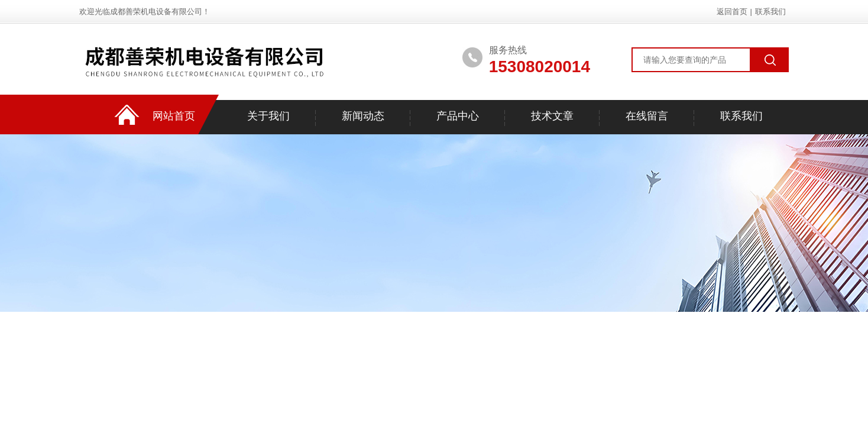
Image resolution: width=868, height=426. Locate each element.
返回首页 (732, 12)
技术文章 (552, 116)
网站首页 (174, 116)
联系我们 (770, 12)
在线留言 (647, 116)
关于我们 (268, 116)
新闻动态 (363, 116)
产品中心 (458, 116)
